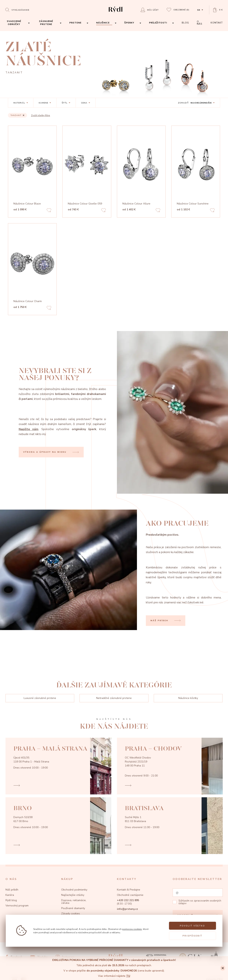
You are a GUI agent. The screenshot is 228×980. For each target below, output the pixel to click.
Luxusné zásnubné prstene (40, 698)
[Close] (223, 968)
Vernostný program (17, 906)
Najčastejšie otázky (73, 895)
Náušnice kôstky (188, 698)
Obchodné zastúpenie (130, 895)
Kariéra (10, 895)
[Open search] (17, 10)
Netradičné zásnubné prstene (114, 698)
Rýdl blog (11, 900)
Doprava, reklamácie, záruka (74, 902)
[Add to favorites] (49, 211)
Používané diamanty (73, 908)
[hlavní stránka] (116, 13)
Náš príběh (12, 890)
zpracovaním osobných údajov (200, 902)
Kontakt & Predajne (129, 890)
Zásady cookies (71, 914)
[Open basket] (218, 10)
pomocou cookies (132, 929)
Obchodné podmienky (74, 890)
